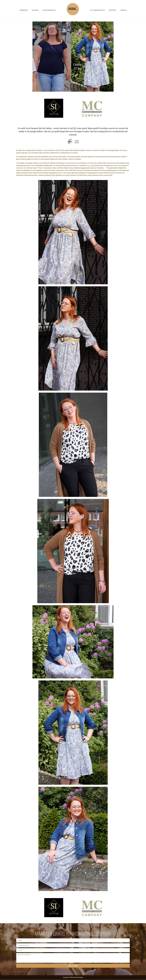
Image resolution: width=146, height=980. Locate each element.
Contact (123, 10)
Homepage (24, 10)
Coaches (35, 10)
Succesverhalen (49, 10)
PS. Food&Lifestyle (98, 10)
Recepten (113, 10)
